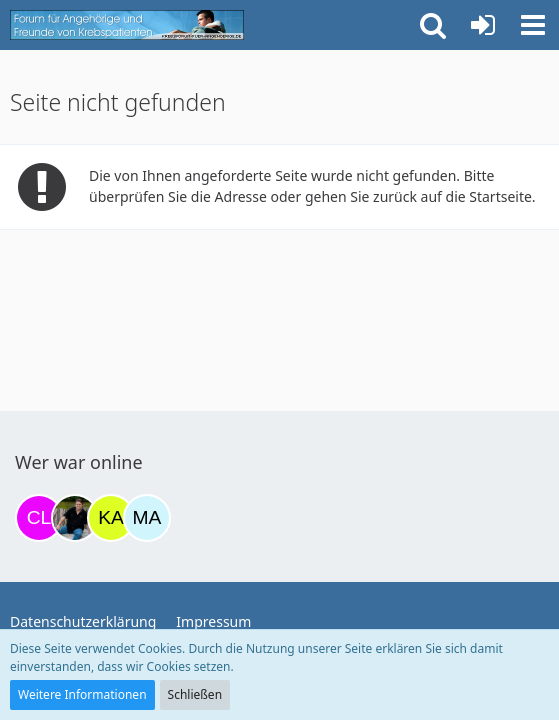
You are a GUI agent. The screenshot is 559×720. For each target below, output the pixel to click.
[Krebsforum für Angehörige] (127, 25)
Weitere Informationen (82, 694)
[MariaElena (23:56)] (147, 518)
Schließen (195, 694)
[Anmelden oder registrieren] (483, 25)
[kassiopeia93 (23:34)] (111, 518)
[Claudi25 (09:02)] (39, 518)
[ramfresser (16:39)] (75, 518)
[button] (533, 25)
